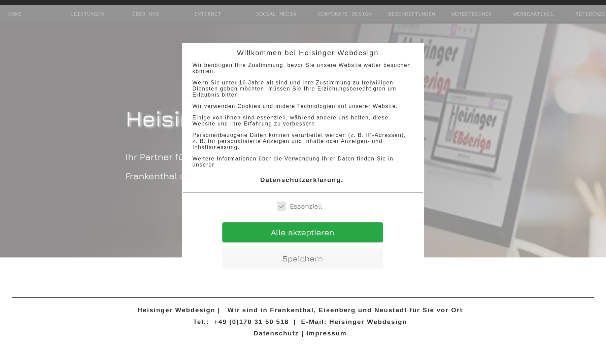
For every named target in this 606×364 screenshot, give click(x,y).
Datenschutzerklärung (301, 180)
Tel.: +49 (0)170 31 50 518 (241, 322)
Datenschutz (276, 333)
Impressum (327, 333)
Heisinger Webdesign (175, 310)
